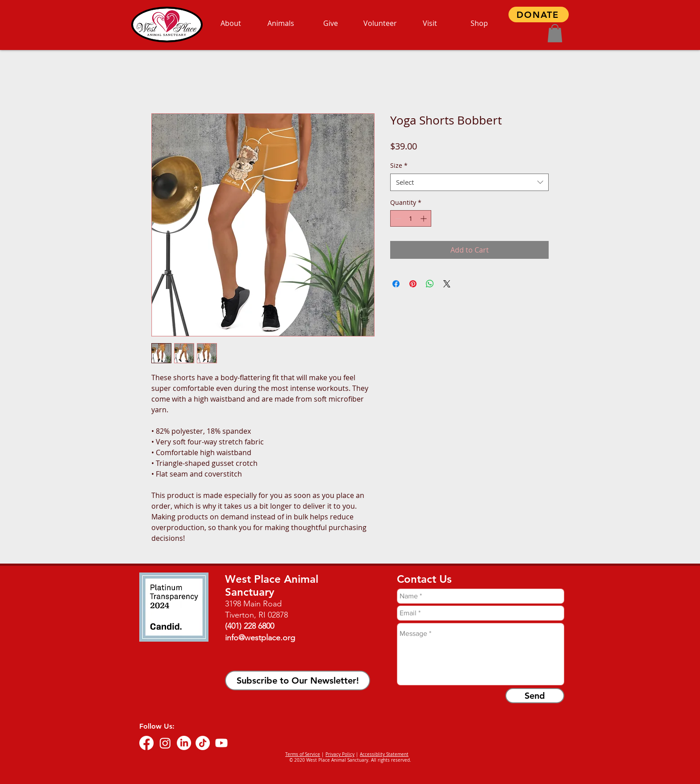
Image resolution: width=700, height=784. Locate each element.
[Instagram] (165, 743)
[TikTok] (203, 743)
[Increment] (424, 218)
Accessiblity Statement (384, 754)
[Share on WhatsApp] (430, 284)
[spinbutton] (411, 218)
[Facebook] (146, 743)
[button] (555, 33)
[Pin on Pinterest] (413, 284)
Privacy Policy (340, 754)
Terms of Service (303, 754)
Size (399, 165)
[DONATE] (539, 15)
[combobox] (469, 182)
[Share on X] (447, 284)
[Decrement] (397, 218)
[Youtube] (221, 743)
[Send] (535, 696)
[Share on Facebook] (396, 284)
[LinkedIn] (184, 743)
